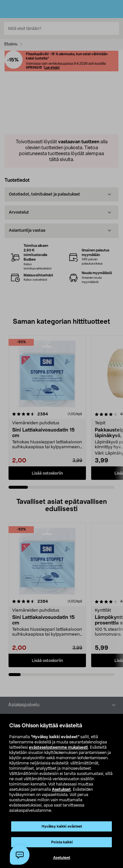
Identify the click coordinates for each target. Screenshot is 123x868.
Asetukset (61, 789)
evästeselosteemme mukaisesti (58, 747)
